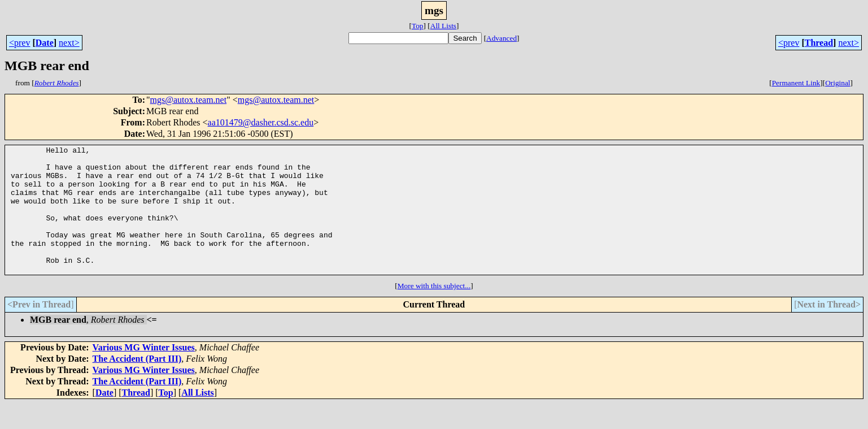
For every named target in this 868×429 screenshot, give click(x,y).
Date (45, 43)
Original (838, 83)
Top (418, 26)
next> (69, 43)
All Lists (443, 26)
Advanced (501, 38)
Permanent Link (796, 83)
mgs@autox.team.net (189, 100)
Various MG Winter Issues (144, 373)
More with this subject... (434, 311)
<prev (19, 43)
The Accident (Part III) (137, 384)
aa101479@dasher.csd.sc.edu (261, 122)
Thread (819, 43)
